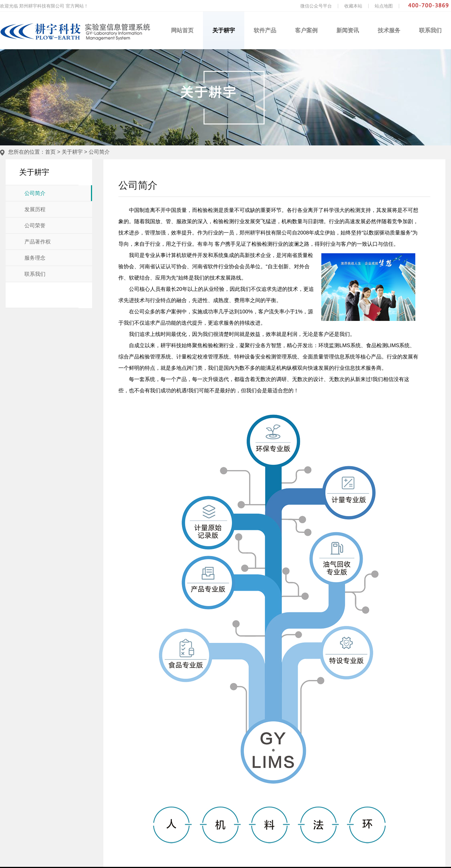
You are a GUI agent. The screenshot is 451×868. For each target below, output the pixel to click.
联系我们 (430, 30)
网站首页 (182, 30)
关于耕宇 (224, 30)
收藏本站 (353, 6)
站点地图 (384, 6)
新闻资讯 (348, 30)
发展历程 (35, 209)
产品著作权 (38, 242)
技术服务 (389, 30)
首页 (50, 152)
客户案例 (306, 30)
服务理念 (35, 258)
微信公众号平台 (316, 6)
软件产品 (265, 30)
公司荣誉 (35, 226)
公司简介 (99, 152)
